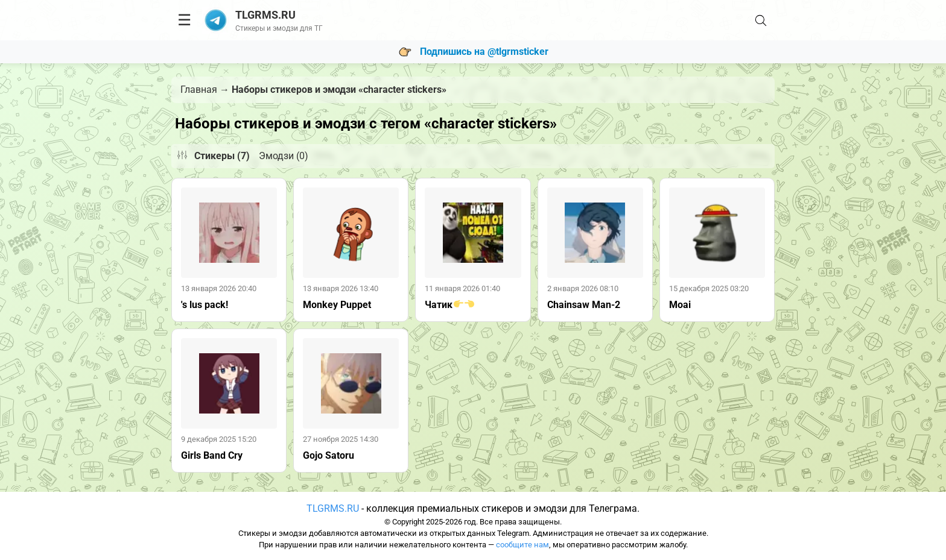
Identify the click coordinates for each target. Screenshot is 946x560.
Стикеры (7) (222, 156)
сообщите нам (522, 545)
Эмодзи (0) (284, 156)
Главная (199, 90)
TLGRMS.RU (333, 508)
